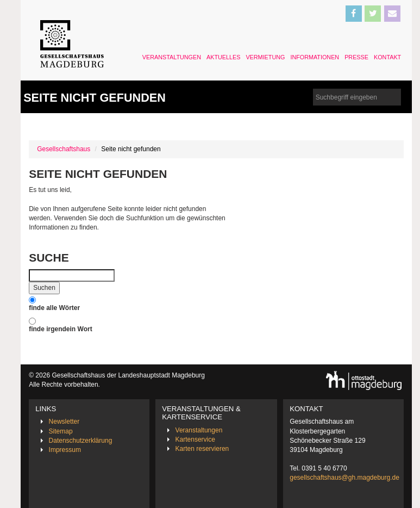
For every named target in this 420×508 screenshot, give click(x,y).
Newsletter (64, 422)
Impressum (65, 450)
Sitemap (61, 431)
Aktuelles (223, 57)
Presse (356, 57)
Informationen (315, 57)
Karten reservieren (202, 449)
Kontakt (387, 57)
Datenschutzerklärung (81, 441)
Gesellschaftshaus (64, 149)
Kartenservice (195, 439)
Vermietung (265, 57)
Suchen (44, 288)
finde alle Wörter (54, 308)
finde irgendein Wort (60, 329)
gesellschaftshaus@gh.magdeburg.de (344, 478)
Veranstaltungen (172, 57)
